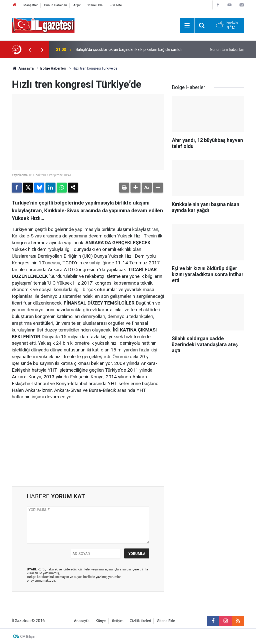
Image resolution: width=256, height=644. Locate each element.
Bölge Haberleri (53, 68)
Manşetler (31, 5)
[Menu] (187, 25)
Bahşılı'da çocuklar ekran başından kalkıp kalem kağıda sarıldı (128, 50)
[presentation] (30, 50)
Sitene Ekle (95, 5)
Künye (101, 621)
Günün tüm (227, 50)
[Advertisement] (88, 443)
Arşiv (77, 5)
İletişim (118, 621)
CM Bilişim (28, 637)
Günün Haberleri (55, 5)
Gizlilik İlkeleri (140, 621)
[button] (135, 188)
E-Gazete (115, 5)
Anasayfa (23, 68)
